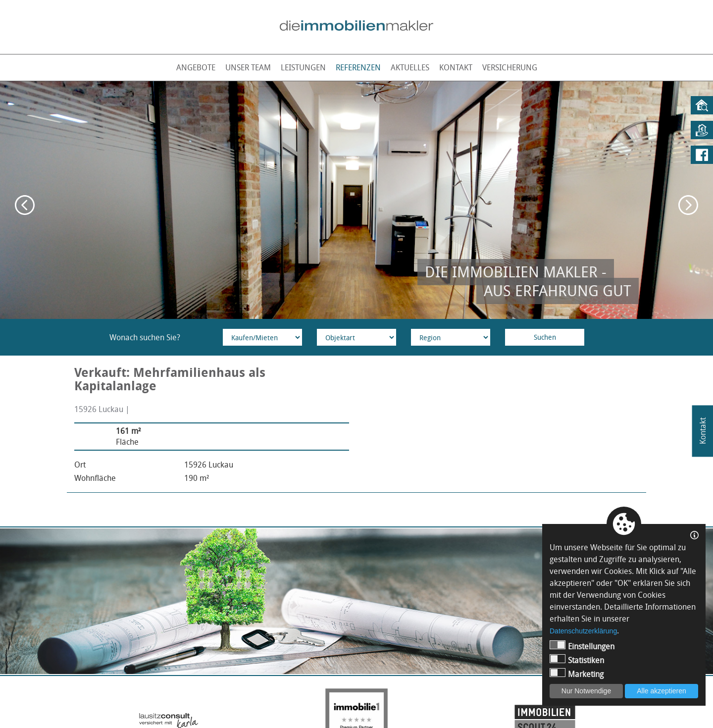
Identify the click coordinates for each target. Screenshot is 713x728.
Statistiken (577, 660)
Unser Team (248, 67)
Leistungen (303, 67)
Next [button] (688, 205)
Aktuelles (410, 67)
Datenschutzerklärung (583, 631)
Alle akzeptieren (662, 691)
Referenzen (358, 67)
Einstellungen (582, 646)
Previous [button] (25, 205)
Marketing (577, 674)
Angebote (196, 67)
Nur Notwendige (586, 691)
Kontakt (456, 67)
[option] (356, 200)
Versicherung (510, 67)
